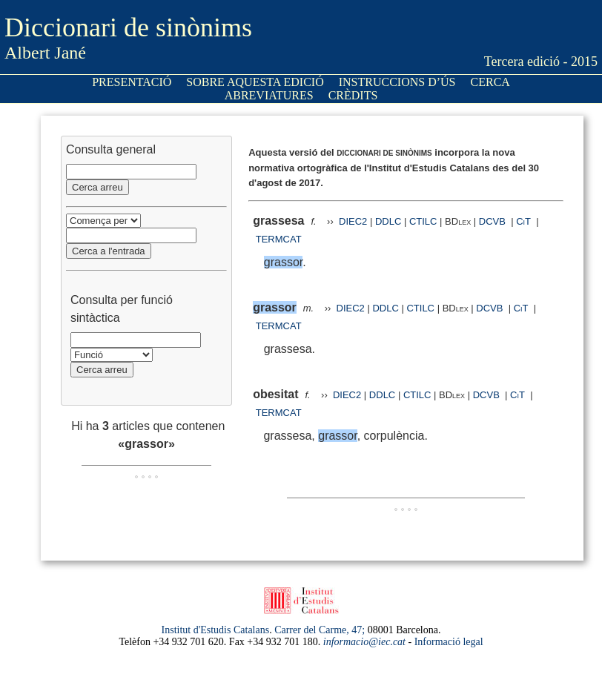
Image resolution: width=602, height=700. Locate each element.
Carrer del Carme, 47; (320, 630)
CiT (523, 221)
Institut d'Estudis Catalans (216, 630)
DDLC (388, 221)
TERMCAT (279, 239)
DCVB (494, 221)
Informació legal (449, 642)
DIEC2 (353, 221)
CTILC (423, 221)
